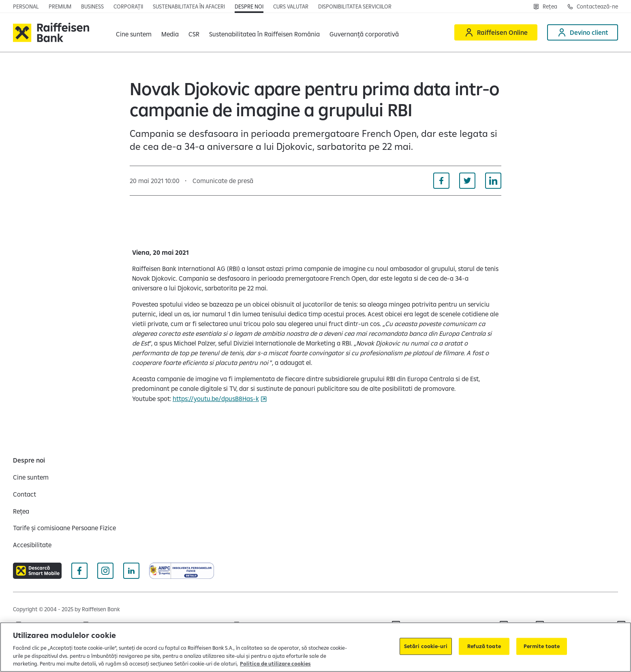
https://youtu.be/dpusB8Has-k (216, 399)
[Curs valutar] (291, 6)
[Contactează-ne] (592, 6)
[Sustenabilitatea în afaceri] (189, 6)
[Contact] (25, 494)
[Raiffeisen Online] (496, 32)
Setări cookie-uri (426, 646)
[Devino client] (583, 32)
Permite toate (542, 646)
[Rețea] (545, 6)
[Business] (92, 6)
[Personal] (26, 6)
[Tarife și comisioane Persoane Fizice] (64, 528)
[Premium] (60, 6)
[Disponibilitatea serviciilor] (355, 6)
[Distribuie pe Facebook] (441, 181)
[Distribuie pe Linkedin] (493, 181)
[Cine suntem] (31, 477)
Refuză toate (484, 646)
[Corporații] (128, 6)
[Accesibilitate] (32, 545)
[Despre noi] (249, 6)
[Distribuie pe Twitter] (467, 181)
